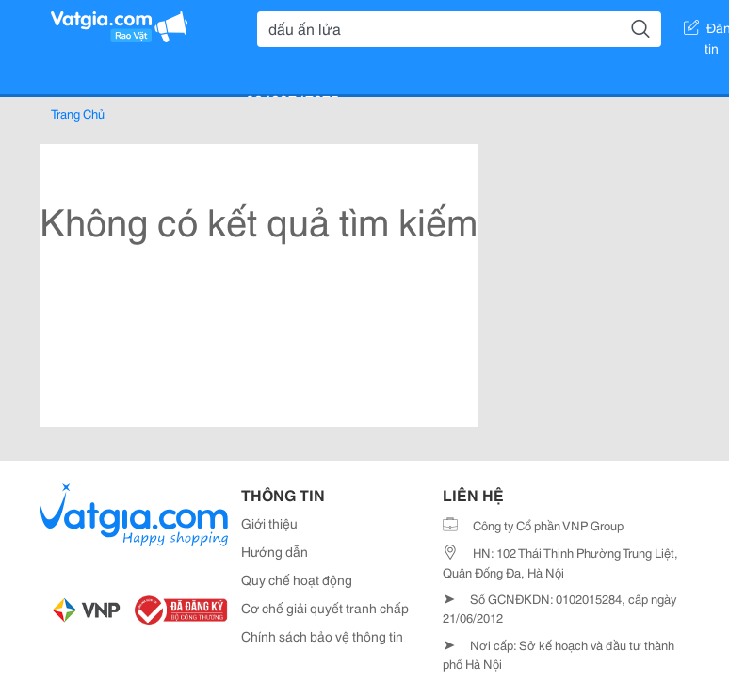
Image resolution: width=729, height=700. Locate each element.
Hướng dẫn (275, 551)
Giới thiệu (269, 523)
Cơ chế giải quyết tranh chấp (325, 608)
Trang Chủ (78, 113)
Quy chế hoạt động (297, 579)
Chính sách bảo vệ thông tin (322, 636)
